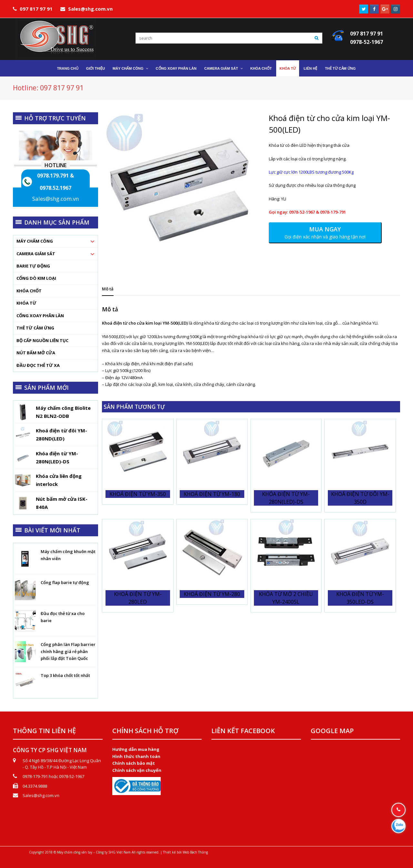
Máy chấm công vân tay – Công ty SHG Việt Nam (94, 852)
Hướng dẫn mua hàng (136, 749)
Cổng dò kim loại (36, 278)
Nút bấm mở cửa (36, 353)
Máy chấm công (35, 241)
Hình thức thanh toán (136, 756)
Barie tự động (33, 266)
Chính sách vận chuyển (137, 770)
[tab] (108, 289)
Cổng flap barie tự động (65, 582)
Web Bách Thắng (195, 852)
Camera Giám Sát (36, 254)
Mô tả (108, 289)
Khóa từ (26, 303)
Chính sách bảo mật (134, 763)
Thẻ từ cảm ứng (35, 328)
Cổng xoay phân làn (40, 316)
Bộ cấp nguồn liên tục (42, 340)
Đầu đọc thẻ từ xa (38, 365)
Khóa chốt (29, 291)
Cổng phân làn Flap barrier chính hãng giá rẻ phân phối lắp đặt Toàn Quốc (68, 651)
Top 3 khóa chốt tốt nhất (65, 675)
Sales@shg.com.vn (55, 199)
